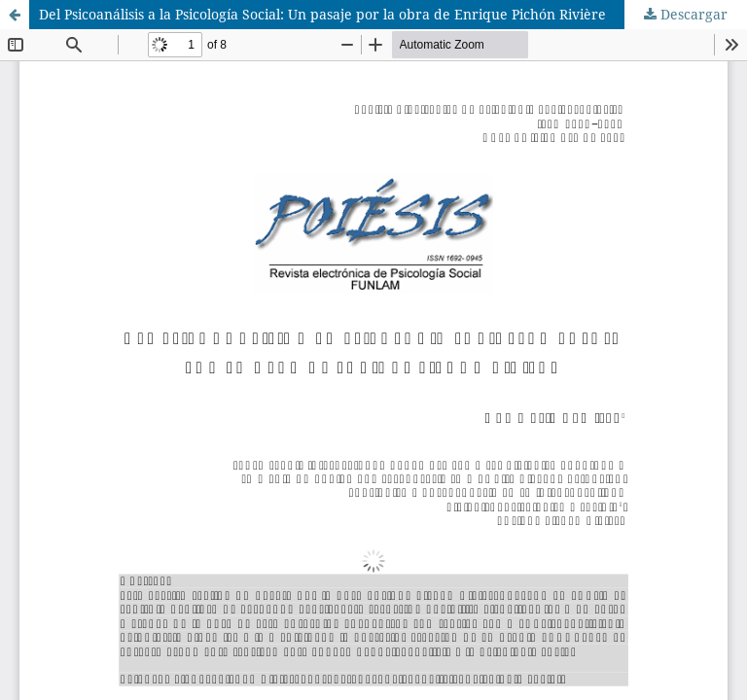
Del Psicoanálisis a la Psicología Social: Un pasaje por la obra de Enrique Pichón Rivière (322, 14)
